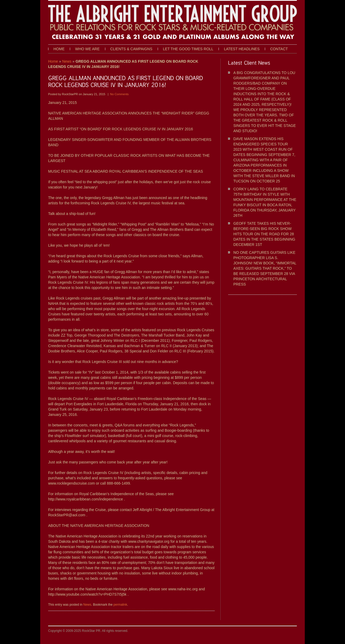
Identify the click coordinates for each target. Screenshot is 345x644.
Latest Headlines (242, 49)
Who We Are (87, 49)
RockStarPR (70, 94)
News (67, 61)
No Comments (119, 94)
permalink (120, 605)
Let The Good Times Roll (188, 49)
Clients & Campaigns (131, 49)
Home (59, 49)
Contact (279, 49)
